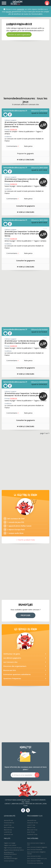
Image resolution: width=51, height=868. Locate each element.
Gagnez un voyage (10, 843)
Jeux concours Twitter (34, 861)
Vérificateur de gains (12, 654)
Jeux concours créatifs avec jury (37, 858)
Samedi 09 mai (8, 820)
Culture (21, 850)
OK (37, 775)
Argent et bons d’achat (11, 850)
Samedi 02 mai (8, 834)
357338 (45, 228)
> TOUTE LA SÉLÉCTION (25, 540)
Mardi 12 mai (31, 827)
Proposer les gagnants (25, 153)
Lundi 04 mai (8, 832)
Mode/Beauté (8, 852)
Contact (8, 804)
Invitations (7, 857)
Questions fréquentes (12, 678)
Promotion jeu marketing (35, 863)
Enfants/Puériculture (10, 854)
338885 (45, 390)
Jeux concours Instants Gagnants (37, 847)
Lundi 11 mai (31, 825)
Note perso (29, 146)
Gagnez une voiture (10, 845)
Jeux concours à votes (34, 856)
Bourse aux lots (10, 670)
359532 (45, 119)
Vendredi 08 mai (9, 823)
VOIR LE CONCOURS (26, 160)
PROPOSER (25, 615)
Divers (12, 861)
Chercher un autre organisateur (19, 35)
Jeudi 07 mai (8, 825)
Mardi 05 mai (8, 830)
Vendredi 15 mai (32, 834)
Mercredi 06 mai (9, 827)
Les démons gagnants (12, 658)
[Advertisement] (25, 68)
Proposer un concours (34, 804)
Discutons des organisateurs (15, 666)
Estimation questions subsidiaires (17, 674)
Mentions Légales (18, 804)
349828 (45, 338)
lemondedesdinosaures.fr (15, 111)
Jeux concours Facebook (35, 849)
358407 (45, 176)
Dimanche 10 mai (33, 823)
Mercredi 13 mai (32, 830)
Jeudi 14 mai (31, 832)
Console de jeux (17, 848)
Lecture (6, 861)
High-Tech (7, 848)
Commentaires (13, 146)
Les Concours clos (10, 662)
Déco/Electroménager (11, 858)
